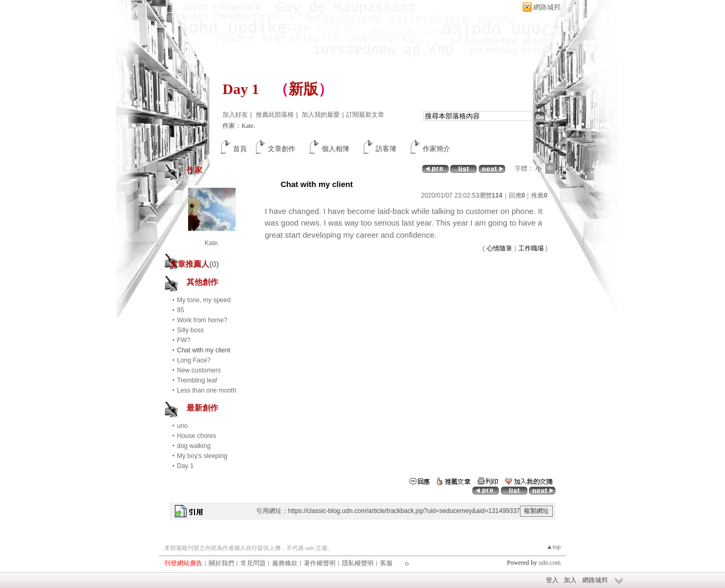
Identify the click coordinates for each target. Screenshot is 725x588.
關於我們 (221, 563)
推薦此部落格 (275, 115)
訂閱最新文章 (365, 115)
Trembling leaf (197, 380)
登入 (552, 580)
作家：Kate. (239, 126)
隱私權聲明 (358, 563)
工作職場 (531, 248)
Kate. (212, 243)
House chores (197, 436)
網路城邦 (547, 7)
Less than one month (207, 390)
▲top (554, 547)
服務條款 (285, 563)
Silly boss (190, 330)
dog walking (194, 446)
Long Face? (194, 360)
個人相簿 (336, 149)
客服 (386, 563)
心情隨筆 (499, 248)
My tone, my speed (204, 300)
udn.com (550, 563)
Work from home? (202, 320)
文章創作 (282, 149)
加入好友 (235, 115)
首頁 (240, 149)
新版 (303, 89)
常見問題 (253, 563)
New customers (199, 370)
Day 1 (241, 89)
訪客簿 (386, 149)
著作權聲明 (320, 563)
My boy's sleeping (202, 456)
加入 (570, 580)
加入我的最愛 (321, 115)
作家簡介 (436, 149)
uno (182, 426)
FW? (184, 340)
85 (180, 310)
